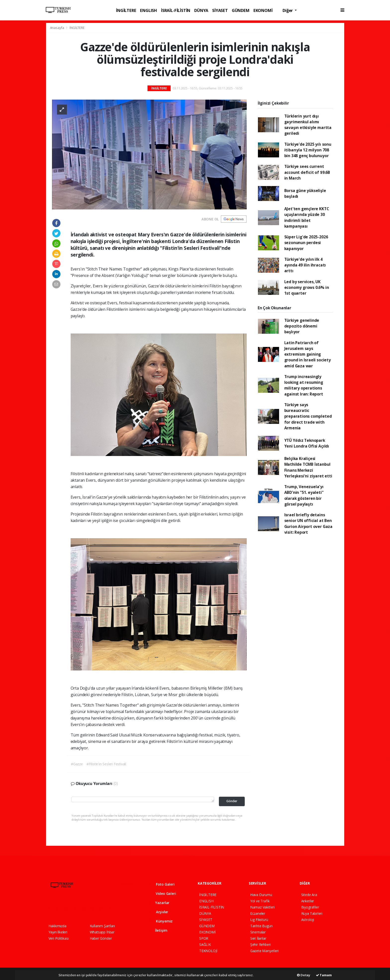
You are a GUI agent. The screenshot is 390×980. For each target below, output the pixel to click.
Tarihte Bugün (261, 926)
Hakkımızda (57, 926)
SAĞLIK (205, 945)
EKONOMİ (263, 10)
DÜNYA (201, 10)
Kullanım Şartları (102, 926)
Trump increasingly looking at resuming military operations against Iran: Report (304, 385)
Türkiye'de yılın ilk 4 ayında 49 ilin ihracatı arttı (305, 265)
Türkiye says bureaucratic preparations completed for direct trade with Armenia (308, 416)
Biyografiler (310, 907)
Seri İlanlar (258, 938)
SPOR (204, 938)
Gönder (232, 801)
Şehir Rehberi (261, 945)
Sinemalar (258, 932)
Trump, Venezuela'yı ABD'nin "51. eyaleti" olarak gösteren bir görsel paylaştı (304, 495)
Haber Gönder (101, 938)
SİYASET (220, 10)
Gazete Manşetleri (265, 951)
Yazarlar (159, 903)
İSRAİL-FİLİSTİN (176, 10)
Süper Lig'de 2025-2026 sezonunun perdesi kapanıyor (306, 243)
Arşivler (158, 912)
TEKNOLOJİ (208, 951)
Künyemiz (161, 921)
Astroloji (308, 920)
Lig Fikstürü (259, 920)
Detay (304, 975)
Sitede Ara (309, 895)
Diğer (288, 10)
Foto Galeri (162, 884)
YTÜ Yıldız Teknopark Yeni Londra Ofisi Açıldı (307, 443)
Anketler (308, 901)
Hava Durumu (261, 895)
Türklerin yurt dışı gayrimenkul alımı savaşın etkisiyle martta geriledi (308, 125)
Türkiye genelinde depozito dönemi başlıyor (302, 326)
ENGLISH (148, 10)
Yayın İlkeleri (58, 932)
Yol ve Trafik (260, 901)
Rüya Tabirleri (312, 913)
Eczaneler (258, 913)
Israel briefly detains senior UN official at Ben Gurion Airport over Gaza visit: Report (308, 523)
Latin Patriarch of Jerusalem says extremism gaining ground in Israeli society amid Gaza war (308, 354)
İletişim (158, 930)
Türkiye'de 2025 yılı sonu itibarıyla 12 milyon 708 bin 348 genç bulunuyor (308, 150)
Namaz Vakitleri (262, 907)
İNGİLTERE (126, 10)
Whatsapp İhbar (102, 932)
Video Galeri (162, 893)
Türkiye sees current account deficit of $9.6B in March (307, 172)
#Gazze (77, 764)
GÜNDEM (241, 10)
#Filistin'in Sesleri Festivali (106, 764)
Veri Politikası (59, 938)
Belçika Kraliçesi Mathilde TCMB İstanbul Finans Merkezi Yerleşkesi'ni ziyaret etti (308, 467)
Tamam (324, 975)
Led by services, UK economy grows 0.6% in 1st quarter (307, 288)
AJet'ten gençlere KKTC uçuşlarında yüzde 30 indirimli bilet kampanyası (307, 217)
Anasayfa (57, 28)
